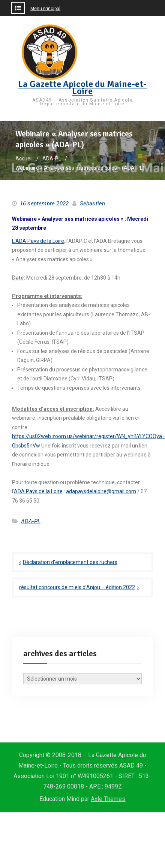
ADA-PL (31, 521)
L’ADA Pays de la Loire (38, 241)
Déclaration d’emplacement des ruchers (70, 562)
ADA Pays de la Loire (38, 491)
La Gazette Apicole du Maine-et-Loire (82, 88)
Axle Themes (108, 799)
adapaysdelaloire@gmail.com (101, 491)
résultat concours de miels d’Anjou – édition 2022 (77, 587)
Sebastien (93, 204)
